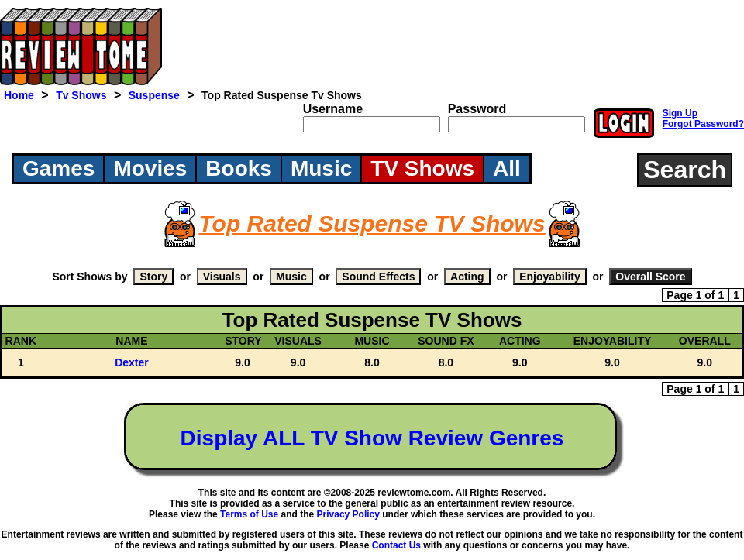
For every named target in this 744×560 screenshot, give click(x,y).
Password (477, 109)
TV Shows (422, 168)
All (507, 168)
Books (239, 168)
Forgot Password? (703, 124)
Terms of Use (249, 514)
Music (321, 168)
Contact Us (396, 545)
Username (333, 109)
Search (685, 170)
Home (19, 95)
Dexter (132, 362)
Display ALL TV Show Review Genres (372, 438)
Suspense (154, 95)
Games (59, 168)
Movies (150, 168)
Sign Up (680, 113)
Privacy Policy (348, 514)
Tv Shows (81, 95)
